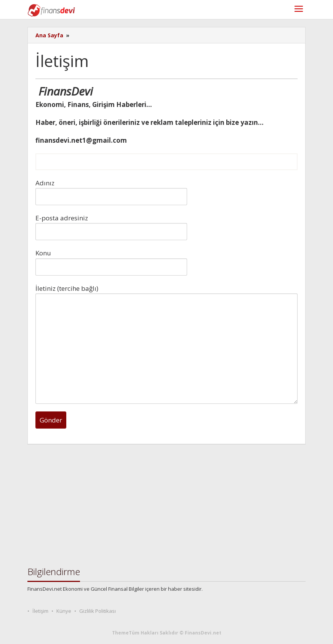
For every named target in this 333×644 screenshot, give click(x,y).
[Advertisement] (166, 505)
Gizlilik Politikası (98, 611)
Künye (64, 611)
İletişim (40, 611)
